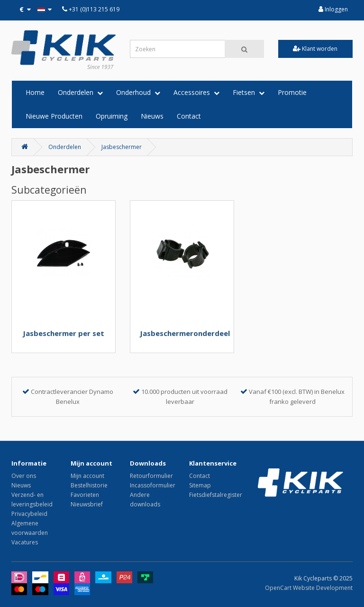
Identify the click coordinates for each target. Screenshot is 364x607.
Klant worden (315, 49)
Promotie (292, 92)
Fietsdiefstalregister (216, 495)
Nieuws (152, 116)
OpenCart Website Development (309, 588)
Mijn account (87, 476)
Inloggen (333, 9)
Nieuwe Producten (54, 116)
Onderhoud (138, 92)
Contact (189, 116)
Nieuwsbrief (87, 504)
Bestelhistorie (89, 485)
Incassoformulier (153, 485)
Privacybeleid (29, 514)
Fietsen (249, 92)
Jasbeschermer (122, 147)
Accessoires (196, 92)
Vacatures (25, 542)
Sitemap (200, 485)
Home (35, 92)
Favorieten (85, 495)
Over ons (24, 476)
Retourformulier (151, 476)
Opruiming (112, 116)
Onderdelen (80, 92)
